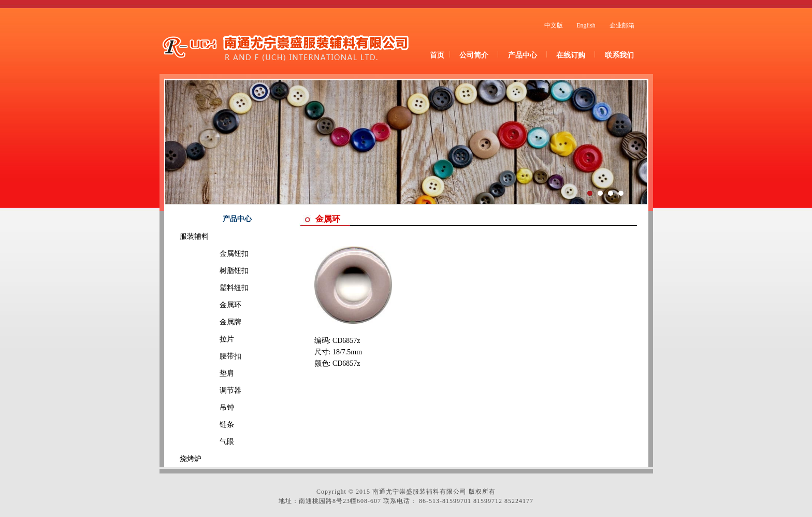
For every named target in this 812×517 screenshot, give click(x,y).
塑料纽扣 (220, 288)
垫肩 (212, 373)
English (586, 25)
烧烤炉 (191, 459)
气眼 (212, 442)
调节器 (216, 390)
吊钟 (212, 407)
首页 (437, 55)
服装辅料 (194, 236)
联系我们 (619, 55)
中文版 (554, 25)
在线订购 (571, 55)
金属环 (216, 305)
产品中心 (523, 55)
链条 (212, 425)
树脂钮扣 (220, 271)
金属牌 (216, 322)
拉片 (212, 339)
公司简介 (474, 55)
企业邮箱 (622, 25)
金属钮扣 (220, 254)
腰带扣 (216, 356)
